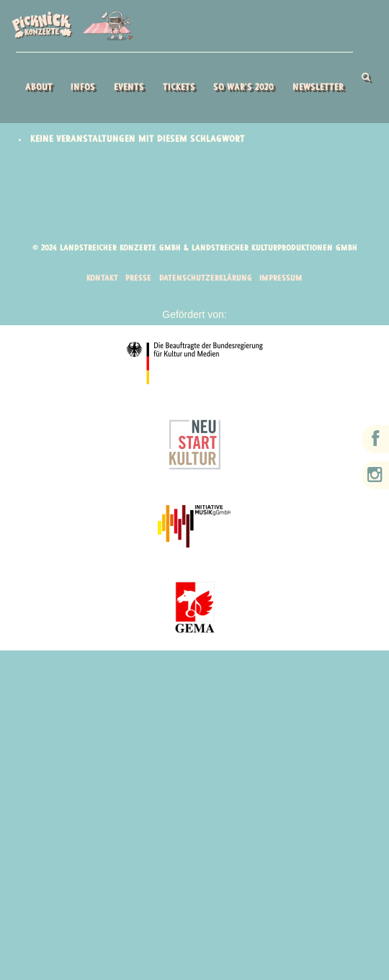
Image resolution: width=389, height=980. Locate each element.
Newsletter (317, 87)
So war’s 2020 (243, 87)
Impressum (284, 279)
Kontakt (99, 279)
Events (128, 87)
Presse (137, 279)
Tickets (178, 87)
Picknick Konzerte (72, 26)
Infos (83, 87)
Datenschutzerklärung (206, 279)
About (38, 87)
